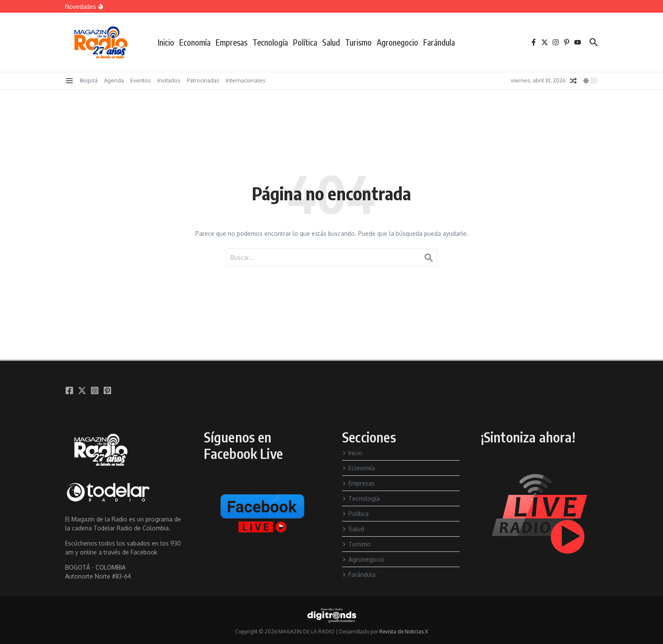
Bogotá (89, 80)
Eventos (141, 80)
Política (305, 42)
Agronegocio (397, 42)
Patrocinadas (203, 80)
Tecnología (270, 42)
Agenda (114, 80)
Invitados (169, 80)
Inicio (166, 42)
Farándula (439, 42)
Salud (331, 42)
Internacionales (246, 80)
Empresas (232, 42)
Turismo (358, 42)
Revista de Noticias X (404, 632)
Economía (195, 42)
